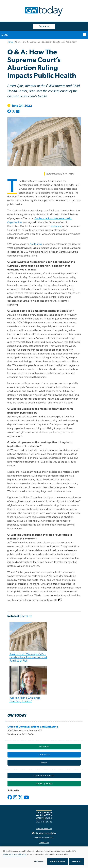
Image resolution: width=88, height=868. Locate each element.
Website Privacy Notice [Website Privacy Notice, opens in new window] (44, 838)
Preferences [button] (39, 862)
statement (56, 226)
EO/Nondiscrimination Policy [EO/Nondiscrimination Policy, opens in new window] (44, 833)
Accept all (77, 862)
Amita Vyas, (36, 244)
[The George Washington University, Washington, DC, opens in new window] (44, 816)
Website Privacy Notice (15, 854)
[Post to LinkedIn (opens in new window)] (18, 112)
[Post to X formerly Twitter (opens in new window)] (14, 112)
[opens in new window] (10, 799)
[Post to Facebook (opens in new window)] (9, 112)
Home (10, 42)
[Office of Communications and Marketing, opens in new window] (33, 727)
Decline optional (58, 862)
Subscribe (44, 26)
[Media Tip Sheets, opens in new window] (44, 784)
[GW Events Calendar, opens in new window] (44, 775)
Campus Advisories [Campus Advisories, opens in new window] (44, 828)
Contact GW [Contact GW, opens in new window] (44, 842)
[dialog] (44, 857)
